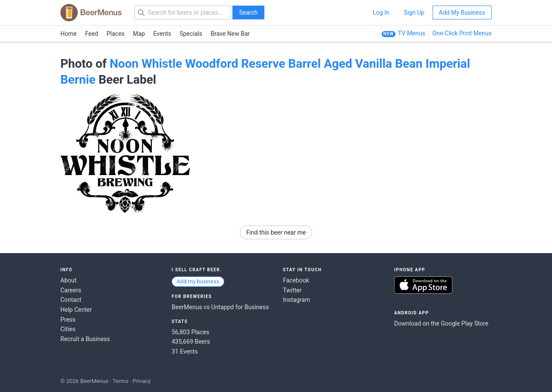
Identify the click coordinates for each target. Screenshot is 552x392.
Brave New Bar (231, 34)
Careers (71, 290)
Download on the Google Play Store (441, 323)
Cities (68, 329)
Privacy (141, 381)
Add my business (198, 281)
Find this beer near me (276, 232)
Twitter (292, 290)
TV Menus (412, 33)
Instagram (296, 300)
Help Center (76, 310)
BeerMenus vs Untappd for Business (220, 307)
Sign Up (414, 13)
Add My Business (462, 13)
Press (68, 320)
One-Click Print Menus (462, 33)
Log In (381, 13)
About (68, 280)
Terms (121, 381)
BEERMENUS (91, 13)
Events (162, 34)
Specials (191, 34)
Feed (91, 34)
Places (116, 34)
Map (139, 34)
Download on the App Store (423, 285)
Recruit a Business (85, 339)
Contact (71, 300)
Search (248, 13)
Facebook (296, 280)
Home (69, 34)
